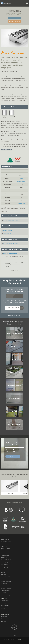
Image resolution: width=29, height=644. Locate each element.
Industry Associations (6, 611)
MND (21, 178)
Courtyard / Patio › (14, 372)
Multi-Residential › (15, 385)
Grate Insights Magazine (7, 595)
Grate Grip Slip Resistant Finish (8, 562)
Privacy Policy (20, 639)
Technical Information (6, 544)
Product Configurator (6, 542)
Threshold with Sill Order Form (11, 244)
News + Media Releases (7, 577)
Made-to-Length (14, 18)
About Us (3, 570)
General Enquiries (5, 601)
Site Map (3, 572)
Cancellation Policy (5, 590)
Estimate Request (5, 605)
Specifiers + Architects (6, 551)
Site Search (4, 575)
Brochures (3, 593)
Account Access (15, 642)
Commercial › (15, 359)
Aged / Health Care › (14, 333)
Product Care (4, 558)
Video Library (4, 579)
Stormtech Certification (7, 560)
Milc (15, 635)
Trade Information (5, 548)
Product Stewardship (6, 588)
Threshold (20, 174)
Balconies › (14, 346)
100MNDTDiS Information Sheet (11, 220)
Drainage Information (6, 581)
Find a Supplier (4, 603)
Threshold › (14, 412)
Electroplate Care (7, 150)
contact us (7, 140)
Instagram (4, 617)
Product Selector (5, 539)
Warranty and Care (5, 586)
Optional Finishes (15, 22)
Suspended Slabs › (15, 425)
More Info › (13, 456)
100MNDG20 (10, 493)
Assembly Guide (7, 234)
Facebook (4, 619)
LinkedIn (4, 621)
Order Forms (4, 546)
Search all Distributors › (14, 315)
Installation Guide (8, 230)
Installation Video (5, 553)
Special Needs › (14, 398)
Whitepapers (4, 584)
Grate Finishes (4, 564)
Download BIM (21, 203)
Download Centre (5, 555)
